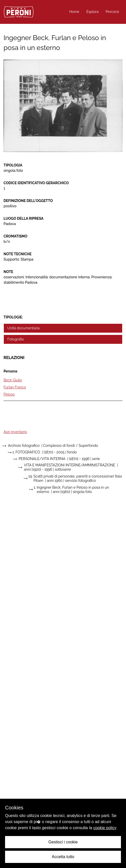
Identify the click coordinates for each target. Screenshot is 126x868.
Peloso (9, 394)
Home (74, 12)
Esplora (92, 12)
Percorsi (112, 12)
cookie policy (105, 828)
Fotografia (16, 339)
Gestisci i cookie (63, 842)
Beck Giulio (13, 380)
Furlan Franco (15, 387)
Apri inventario (15, 432)
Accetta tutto (63, 857)
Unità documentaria (24, 328)
